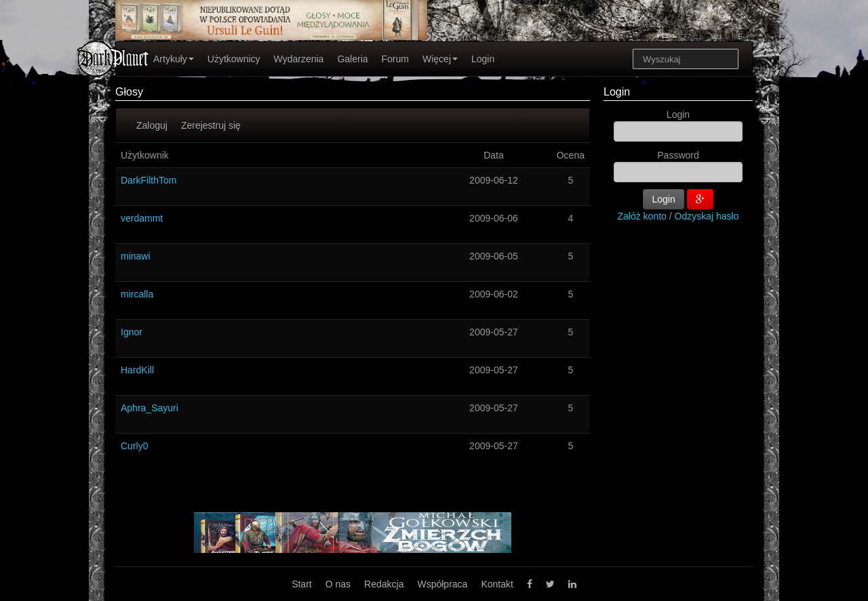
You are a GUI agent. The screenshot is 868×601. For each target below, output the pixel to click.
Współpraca (442, 584)
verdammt (142, 218)
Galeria (352, 59)
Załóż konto (642, 216)
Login (483, 59)
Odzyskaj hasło (707, 216)
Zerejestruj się (211, 125)
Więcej (440, 59)
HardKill (137, 370)
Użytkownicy (234, 59)
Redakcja (384, 584)
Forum (395, 59)
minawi (136, 256)
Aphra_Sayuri (150, 408)
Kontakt (497, 584)
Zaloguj (152, 125)
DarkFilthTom (149, 180)
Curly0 (134, 446)
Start (302, 584)
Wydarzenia (299, 59)
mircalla (137, 294)
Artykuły (174, 59)
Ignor (132, 332)
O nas (338, 584)
